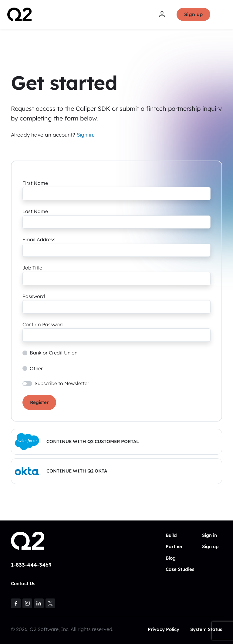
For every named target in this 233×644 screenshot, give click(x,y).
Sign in (85, 135)
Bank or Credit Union (54, 353)
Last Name (35, 211)
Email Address (39, 239)
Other (36, 368)
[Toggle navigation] (222, 15)
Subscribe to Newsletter (62, 383)
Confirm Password (44, 324)
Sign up (193, 14)
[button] (116, 442)
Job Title (32, 268)
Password (34, 296)
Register (39, 402)
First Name (35, 183)
